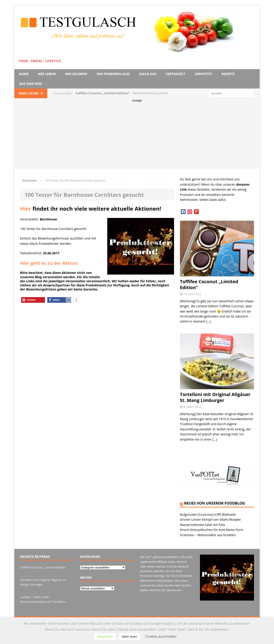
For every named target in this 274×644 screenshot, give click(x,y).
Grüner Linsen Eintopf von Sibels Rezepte (210, 519)
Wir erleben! (76, 74)
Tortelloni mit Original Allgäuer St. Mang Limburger (215, 397)
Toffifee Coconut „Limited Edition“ (209, 284)
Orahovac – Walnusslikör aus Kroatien (208, 535)
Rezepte (228, 74)
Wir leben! (47, 74)
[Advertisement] (137, 137)
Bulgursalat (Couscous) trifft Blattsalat (208, 514)
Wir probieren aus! (113, 74)
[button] (33, 300)
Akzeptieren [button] (105, 636)
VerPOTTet (203, 74)
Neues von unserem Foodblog (214, 503)
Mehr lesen (130, 636)
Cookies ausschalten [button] (161, 636)
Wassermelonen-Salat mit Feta (202, 525)
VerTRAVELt (175, 74)
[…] (209, 321)
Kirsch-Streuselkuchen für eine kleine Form (212, 530)
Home (24, 74)
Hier (26, 208)
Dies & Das (148, 74)
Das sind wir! (31, 84)
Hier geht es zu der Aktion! (49, 263)
